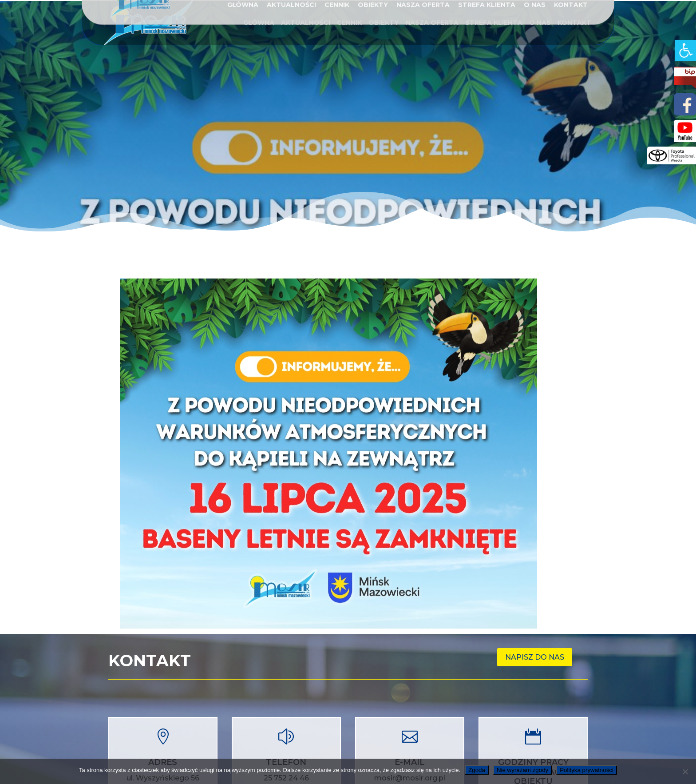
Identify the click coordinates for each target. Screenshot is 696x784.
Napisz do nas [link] (535, 657)
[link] (685, 51)
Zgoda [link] (477, 770)
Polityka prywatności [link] (587, 770)
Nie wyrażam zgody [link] (522, 770)
